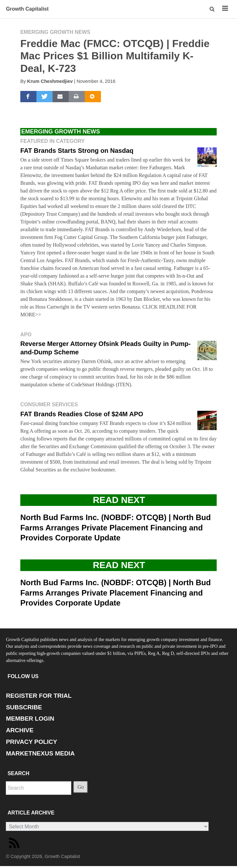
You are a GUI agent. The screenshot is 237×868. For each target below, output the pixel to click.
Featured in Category (53, 141)
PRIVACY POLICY (31, 742)
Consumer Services (49, 404)
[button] (212, 9)
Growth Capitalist (27, 9)
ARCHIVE (20, 730)
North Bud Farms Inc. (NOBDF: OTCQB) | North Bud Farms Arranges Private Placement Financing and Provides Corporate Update (116, 527)
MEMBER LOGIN (30, 719)
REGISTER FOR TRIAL (39, 696)
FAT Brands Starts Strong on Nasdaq (77, 151)
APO (26, 335)
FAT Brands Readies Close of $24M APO (82, 414)
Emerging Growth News (55, 32)
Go (81, 787)
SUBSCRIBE (24, 707)
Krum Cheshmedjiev (50, 81)
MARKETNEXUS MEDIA (40, 753)
